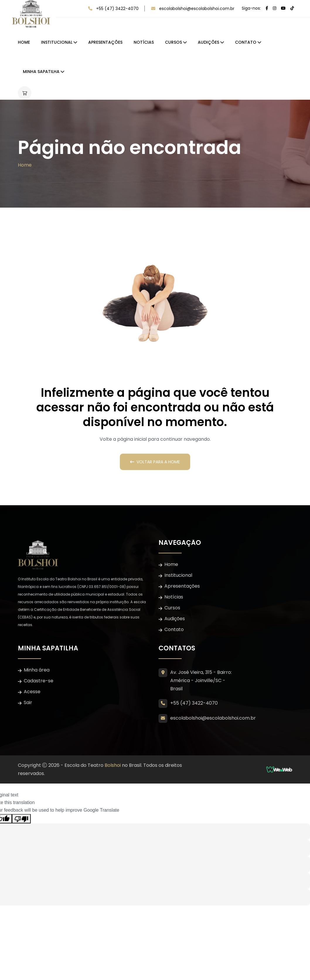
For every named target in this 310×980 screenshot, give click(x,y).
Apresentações (105, 42)
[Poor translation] (21, 819)
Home (24, 42)
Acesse (32, 692)
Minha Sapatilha (41, 72)
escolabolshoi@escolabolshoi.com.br (197, 9)
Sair (28, 702)
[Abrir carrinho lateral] (25, 93)
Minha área (37, 670)
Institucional (57, 42)
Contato (246, 42)
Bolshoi (113, 765)
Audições (208, 42)
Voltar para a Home (155, 462)
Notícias (144, 42)
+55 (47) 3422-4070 (117, 9)
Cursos (173, 42)
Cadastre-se (39, 681)
